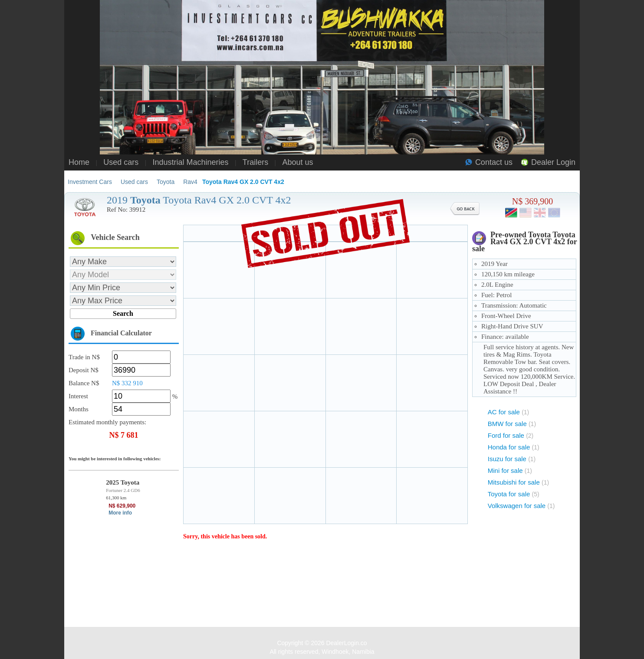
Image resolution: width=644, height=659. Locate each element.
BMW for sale (512, 424)
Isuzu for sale (512, 459)
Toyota (166, 182)
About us (297, 162)
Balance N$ (84, 383)
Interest (78, 396)
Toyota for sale (514, 494)
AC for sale (509, 412)
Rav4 (190, 182)
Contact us (494, 162)
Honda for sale (514, 447)
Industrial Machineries (191, 162)
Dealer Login (553, 162)
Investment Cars (90, 182)
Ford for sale (511, 435)
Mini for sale (510, 470)
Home (79, 162)
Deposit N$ (84, 370)
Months (79, 409)
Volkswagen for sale (521, 506)
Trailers (255, 162)
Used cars (121, 162)
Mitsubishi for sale (518, 482)
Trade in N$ (84, 357)
